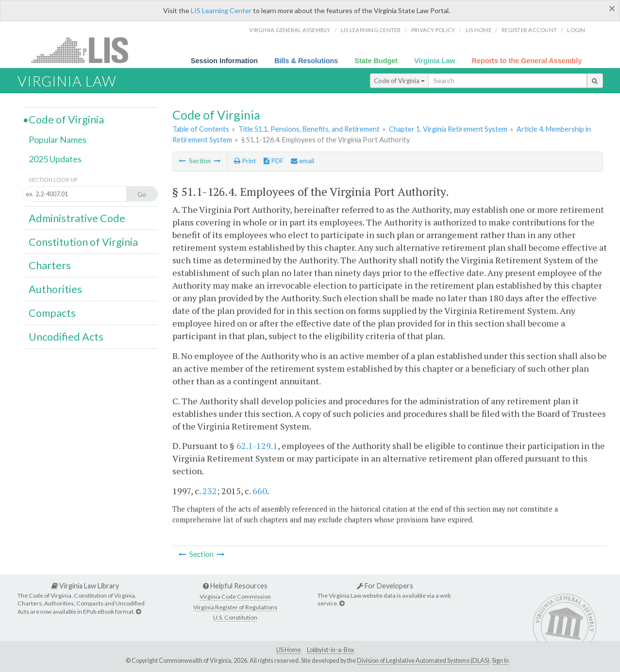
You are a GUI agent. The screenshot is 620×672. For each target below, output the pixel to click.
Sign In (500, 661)
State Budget (376, 61)
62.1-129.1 (257, 446)
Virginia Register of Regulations (235, 607)
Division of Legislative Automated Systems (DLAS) (423, 661)
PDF (274, 161)
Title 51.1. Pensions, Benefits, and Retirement (309, 129)
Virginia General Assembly (290, 30)
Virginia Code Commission (235, 596)
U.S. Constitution (235, 617)
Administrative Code (77, 218)
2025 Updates (55, 159)
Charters (50, 265)
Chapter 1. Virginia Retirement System (448, 129)
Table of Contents (201, 129)
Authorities (55, 289)
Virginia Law (435, 61)
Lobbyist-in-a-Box (330, 650)
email (302, 161)
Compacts (52, 313)
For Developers (385, 586)
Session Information (224, 61)
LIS (85, 50)
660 (260, 491)
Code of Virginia (399, 81)
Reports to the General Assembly (527, 61)
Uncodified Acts (66, 337)
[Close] (612, 8)
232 (210, 491)
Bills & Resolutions (306, 61)
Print (245, 161)
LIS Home (289, 650)
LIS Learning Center (221, 10)
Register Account (529, 30)
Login (576, 30)
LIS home (478, 30)
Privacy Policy (433, 30)
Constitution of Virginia (83, 242)
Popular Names (58, 139)
